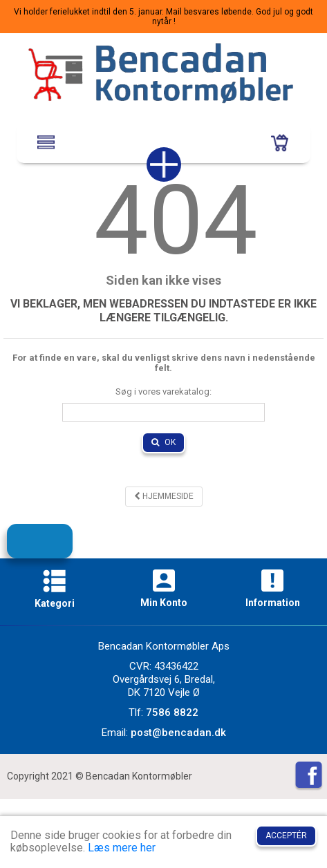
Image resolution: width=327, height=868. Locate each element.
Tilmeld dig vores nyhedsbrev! (50, 547)
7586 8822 (172, 713)
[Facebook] (309, 776)
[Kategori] (54, 583)
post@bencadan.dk (178, 733)
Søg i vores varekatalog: (163, 391)
